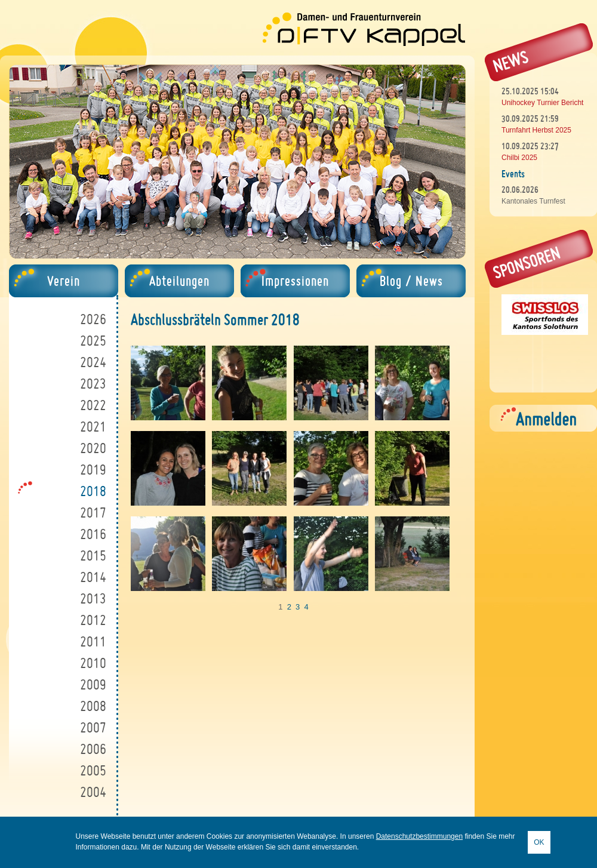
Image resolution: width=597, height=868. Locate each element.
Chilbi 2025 (519, 158)
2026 (93, 319)
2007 (93, 727)
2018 (93, 491)
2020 (93, 448)
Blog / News (411, 281)
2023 (93, 384)
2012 (93, 620)
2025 (93, 341)
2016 (93, 534)
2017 (93, 513)
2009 (93, 684)
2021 (93, 427)
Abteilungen (179, 281)
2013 (93, 598)
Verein (64, 281)
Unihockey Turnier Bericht (542, 103)
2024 (93, 362)
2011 (93, 641)
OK (539, 842)
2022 (93, 405)
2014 (93, 577)
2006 (93, 749)
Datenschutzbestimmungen (419, 836)
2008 (93, 706)
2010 (93, 663)
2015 (93, 555)
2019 (93, 470)
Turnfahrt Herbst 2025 (536, 130)
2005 (93, 770)
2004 (93, 792)
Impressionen (295, 281)
